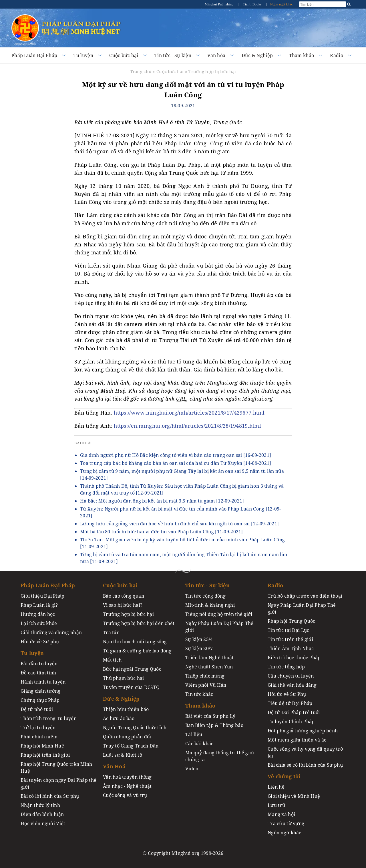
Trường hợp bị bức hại (212, 71)
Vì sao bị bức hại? (123, 605)
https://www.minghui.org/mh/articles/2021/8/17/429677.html (189, 413)
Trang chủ (141, 71)
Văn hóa (216, 55)
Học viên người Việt (43, 823)
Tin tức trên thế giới (290, 639)
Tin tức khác (199, 694)
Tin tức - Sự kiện (173, 55)
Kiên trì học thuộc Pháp (294, 658)
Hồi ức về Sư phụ (40, 642)
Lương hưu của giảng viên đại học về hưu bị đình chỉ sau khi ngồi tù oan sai (179, 524)
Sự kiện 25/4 (199, 639)
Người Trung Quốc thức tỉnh (135, 728)
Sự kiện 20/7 (199, 648)
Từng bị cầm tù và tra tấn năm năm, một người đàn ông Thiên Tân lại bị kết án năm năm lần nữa (184, 558)
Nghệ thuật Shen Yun (209, 667)
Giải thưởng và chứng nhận (51, 632)
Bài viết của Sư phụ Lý (210, 716)
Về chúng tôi (284, 776)
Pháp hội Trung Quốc (291, 621)
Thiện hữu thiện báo (126, 709)
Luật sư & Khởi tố (123, 755)
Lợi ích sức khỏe (39, 623)
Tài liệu (194, 734)
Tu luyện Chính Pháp (291, 722)
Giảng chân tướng (41, 691)
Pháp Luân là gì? (39, 605)
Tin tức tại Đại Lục (288, 630)
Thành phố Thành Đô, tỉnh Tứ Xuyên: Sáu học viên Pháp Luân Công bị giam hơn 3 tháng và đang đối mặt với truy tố (182, 489)
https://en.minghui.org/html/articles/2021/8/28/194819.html (187, 426)
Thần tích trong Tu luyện (49, 718)
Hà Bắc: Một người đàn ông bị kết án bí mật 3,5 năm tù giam (162, 501)
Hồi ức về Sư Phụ (287, 694)
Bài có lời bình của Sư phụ (50, 796)
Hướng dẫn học (38, 614)
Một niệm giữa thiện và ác (297, 740)
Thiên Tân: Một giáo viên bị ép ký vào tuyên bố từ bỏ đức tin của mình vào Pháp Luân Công (182, 543)
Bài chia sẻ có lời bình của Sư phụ (305, 765)
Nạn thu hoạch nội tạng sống (135, 642)
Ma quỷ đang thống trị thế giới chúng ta (220, 756)
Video (192, 769)
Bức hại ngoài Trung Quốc (132, 669)
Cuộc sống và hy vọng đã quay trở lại (305, 752)
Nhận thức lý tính (40, 805)
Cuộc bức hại (124, 55)
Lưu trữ (277, 805)
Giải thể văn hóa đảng (292, 685)
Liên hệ (276, 787)
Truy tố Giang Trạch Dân (131, 746)
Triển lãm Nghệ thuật (210, 658)
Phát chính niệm (39, 737)
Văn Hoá (114, 766)
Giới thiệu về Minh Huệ (294, 796)
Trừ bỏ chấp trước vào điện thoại (305, 596)
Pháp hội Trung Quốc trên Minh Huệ (56, 767)
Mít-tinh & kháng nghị (210, 605)
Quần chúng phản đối (127, 737)
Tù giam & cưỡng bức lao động (137, 651)
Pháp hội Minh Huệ (42, 746)
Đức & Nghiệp (257, 55)
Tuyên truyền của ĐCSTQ (131, 687)
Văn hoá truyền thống (127, 777)
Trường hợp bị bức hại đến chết (139, 623)
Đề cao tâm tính (38, 673)
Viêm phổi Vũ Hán (206, 685)
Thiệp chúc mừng (205, 676)
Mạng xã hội (281, 814)
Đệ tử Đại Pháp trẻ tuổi (294, 712)
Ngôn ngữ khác (282, 4)
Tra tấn (111, 632)
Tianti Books (252, 4)
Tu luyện (83, 55)
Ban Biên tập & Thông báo (214, 725)
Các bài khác (199, 744)
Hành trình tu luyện (43, 682)
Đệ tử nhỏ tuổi (37, 709)
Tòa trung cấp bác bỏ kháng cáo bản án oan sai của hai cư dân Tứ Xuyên (176, 463)
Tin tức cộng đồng (205, 596)
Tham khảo (302, 55)
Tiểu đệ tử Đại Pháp (290, 703)
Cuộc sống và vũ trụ (125, 795)
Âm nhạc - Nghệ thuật (127, 786)
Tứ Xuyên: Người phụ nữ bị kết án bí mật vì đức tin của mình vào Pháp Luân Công (181, 512)
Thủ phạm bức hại (124, 678)
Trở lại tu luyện (38, 728)
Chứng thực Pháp (40, 700)
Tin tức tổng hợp (286, 667)
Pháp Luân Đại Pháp (34, 55)
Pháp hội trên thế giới (45, 755)
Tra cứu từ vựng (286, 823)
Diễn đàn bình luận (42, 814)
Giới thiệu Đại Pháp (42, 596)
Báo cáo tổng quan (124, 596)
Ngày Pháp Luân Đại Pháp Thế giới (219, 627)
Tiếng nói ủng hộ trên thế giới (219, 614)
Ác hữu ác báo (119, 718)
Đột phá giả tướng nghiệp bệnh (303, 731)
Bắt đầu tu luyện (39, 664)
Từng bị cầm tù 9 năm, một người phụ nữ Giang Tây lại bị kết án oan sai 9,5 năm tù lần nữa (182, 475)
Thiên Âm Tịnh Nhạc (291, 648)
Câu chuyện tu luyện (291, 676)
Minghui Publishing (220, 4)
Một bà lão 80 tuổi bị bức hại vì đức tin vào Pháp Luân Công (162, 532)
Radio (336, 55)
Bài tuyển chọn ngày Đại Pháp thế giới (58, 783)
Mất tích (112, 660)
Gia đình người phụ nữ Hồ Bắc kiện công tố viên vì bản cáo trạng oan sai (176, 455)
